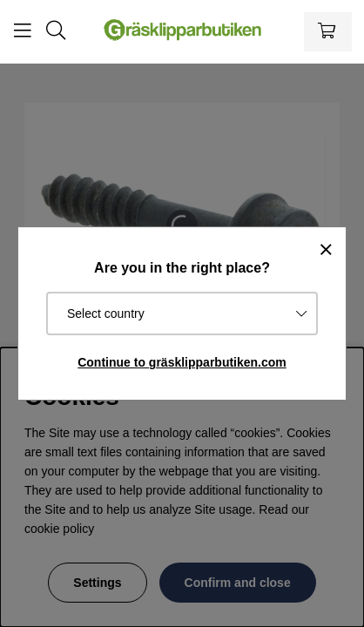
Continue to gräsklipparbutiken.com (182, 362)
